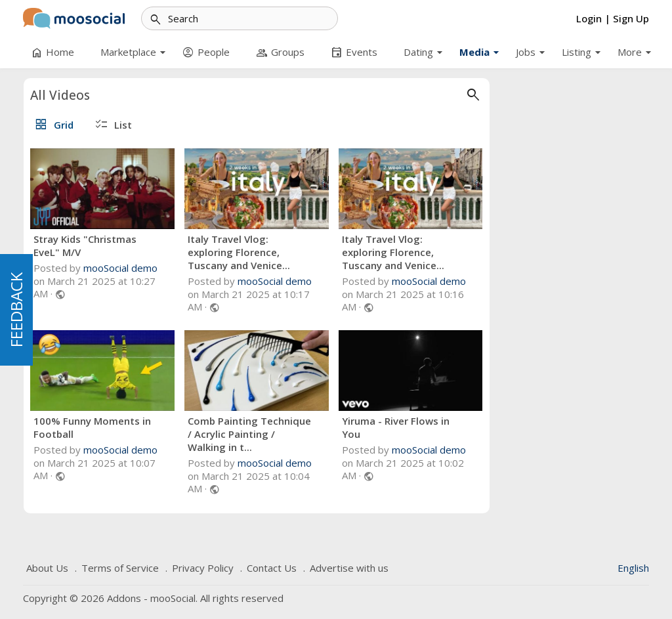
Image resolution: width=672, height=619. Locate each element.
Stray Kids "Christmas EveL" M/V (244, 245)
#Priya (93, 224)
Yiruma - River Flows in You (91, 393)
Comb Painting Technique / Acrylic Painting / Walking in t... (408, 434)
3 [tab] (98, 429)
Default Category (97, 119)
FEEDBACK (16, 310)
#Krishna (51, 242)
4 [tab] (110, 429)
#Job (43, 187)
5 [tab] (123, 429)
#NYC (45, 206)
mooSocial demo (280, 268)
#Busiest (79, 187)
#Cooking (52, 224)
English (633, 568)
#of (123, 224)
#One (116, 206)
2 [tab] (85, 429)
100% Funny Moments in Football (252, 427)
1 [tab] (73, 429)
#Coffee (121, 187)
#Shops (80, 206)
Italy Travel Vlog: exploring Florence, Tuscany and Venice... (398, 252)
